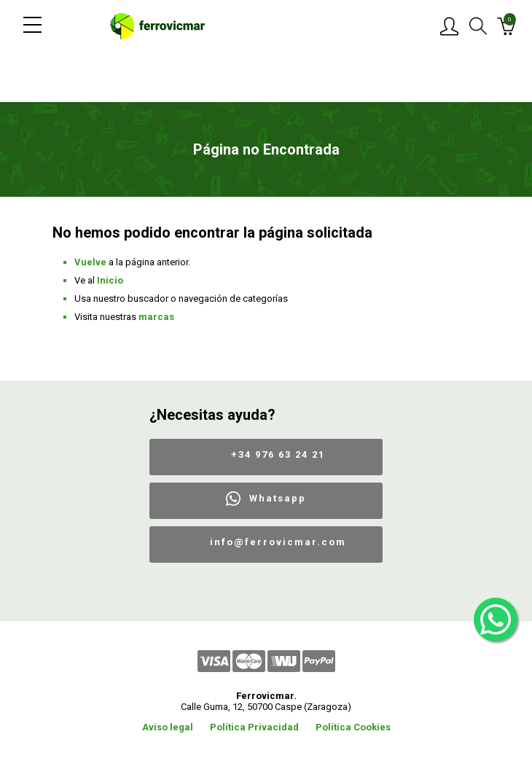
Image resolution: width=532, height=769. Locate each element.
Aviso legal (168, 727)
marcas (156, 317)
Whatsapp (278, 498)
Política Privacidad (254, 727)
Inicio (110, 280)
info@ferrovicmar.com (278, 542)
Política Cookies (353, 727)
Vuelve (90, 262)
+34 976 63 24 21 (278, 454)
